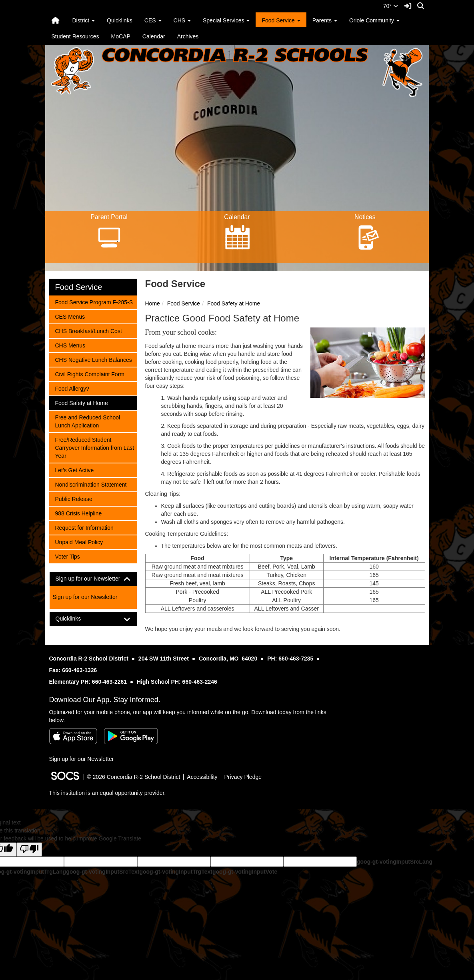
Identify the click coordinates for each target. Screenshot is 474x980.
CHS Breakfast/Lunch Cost (88, 330)
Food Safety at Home (234, 303)
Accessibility (202, 777)
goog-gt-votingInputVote (245, 872)
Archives (188, 36)
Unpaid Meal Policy (79, 542)
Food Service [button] (281, 20)
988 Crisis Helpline (78, 513)
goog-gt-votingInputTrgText (176, 872)
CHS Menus (70, 345)
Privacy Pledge (243, 777)
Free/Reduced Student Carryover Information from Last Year (95, 447)
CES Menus (70, 316)
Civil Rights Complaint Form (90, 374)
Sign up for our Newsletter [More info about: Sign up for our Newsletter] (85, 597)
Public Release (74, 498)
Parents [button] (325, 20)
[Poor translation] (29, 849)
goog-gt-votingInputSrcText (103, 872)
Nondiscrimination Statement (91, 484)
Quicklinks (120, 20)
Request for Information (84, 527)
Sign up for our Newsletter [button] (93, 579)
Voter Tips (67, 556)
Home (153, 303)
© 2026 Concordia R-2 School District (134, 777)
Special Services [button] (226, 20)
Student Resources (75, 36)
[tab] (93, 579)
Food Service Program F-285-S (94, 302)
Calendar (154, 36)
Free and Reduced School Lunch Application (88, 421)
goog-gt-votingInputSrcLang (395, 862)
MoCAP (121, 36)
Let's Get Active (74, 470)
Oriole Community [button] (374, 20)
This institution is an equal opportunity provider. (108, 793)
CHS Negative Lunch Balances (93, 359)
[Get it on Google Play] (131, 736)
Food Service (184, 303)
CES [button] (153, 20)
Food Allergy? (72, 388)
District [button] (83, 20)
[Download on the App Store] (73, 736)
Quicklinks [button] (75, 619)
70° (391, 6)
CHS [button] (182, 20)
